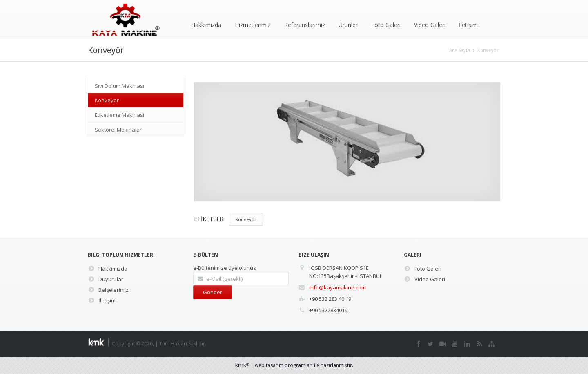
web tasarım (269, 365)
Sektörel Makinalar (118, 130)
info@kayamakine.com (337, 287)
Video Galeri (430, 25)
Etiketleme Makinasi (119, 115)
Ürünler (348, 25)
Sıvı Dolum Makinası (119, 86)
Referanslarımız (305, 25)
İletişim (468, 25)
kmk (243, 365)
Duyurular (106, 279)
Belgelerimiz (108, 290)
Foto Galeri (386, 25)
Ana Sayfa (460, 50)
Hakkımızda (206, 25)
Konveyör (488, 50)
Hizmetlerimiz (253, 25)
